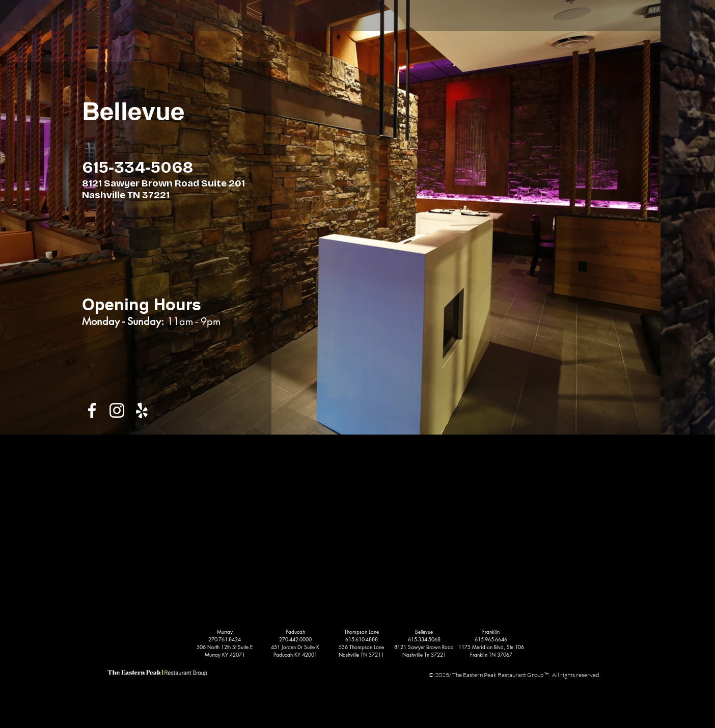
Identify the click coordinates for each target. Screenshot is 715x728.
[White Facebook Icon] (92, 410)
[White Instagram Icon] (117, 410)
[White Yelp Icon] (142, 410)
